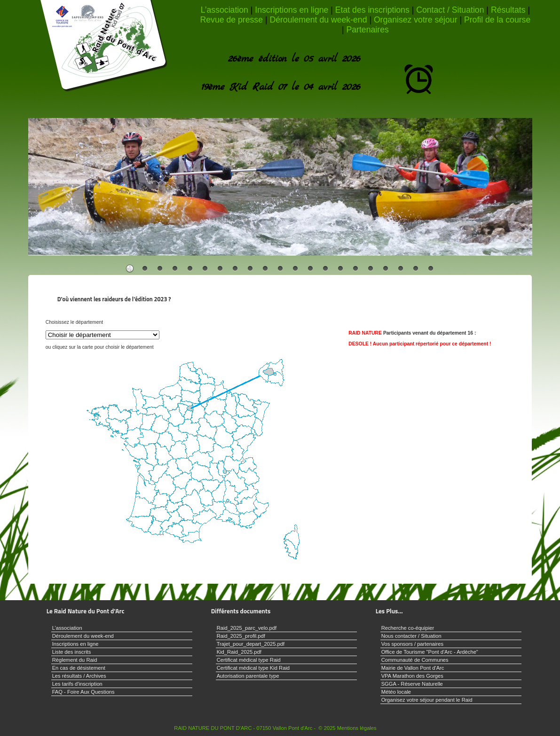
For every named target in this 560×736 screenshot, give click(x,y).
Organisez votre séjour (416, 20)
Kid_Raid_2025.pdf (239, 652)
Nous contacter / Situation (411, 636)
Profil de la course (497, 20)
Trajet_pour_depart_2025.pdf (251, 644)
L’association (225, 10)
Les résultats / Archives (79, 676)
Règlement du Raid (75, 660)
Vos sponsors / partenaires (412, 644)
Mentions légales (357, 728)
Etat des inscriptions (372, 10)
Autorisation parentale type (248, 676)
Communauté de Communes (415, 660)
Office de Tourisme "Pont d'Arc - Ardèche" (430, 652)
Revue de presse (232, 20)
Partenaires (367, 30)
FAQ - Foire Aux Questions (83, 692)
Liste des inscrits (72, 652)
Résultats (508, 10)
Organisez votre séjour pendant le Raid (427, 700)
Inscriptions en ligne (292, 10)
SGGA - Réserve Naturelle (412, 684)
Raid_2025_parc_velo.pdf (247, 628)
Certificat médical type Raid (249, 660)
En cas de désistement (79, 668)
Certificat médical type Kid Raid (253, 668)
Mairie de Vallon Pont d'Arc (413, 668)
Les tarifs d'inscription (77, 684)
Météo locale (396, 692)
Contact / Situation (450, 10)
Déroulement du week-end (318, 20)
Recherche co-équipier (408, 628)
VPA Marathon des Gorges (412, 676)
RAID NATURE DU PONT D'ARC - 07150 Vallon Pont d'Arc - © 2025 (255, 728)
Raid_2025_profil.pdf (241, 636)
